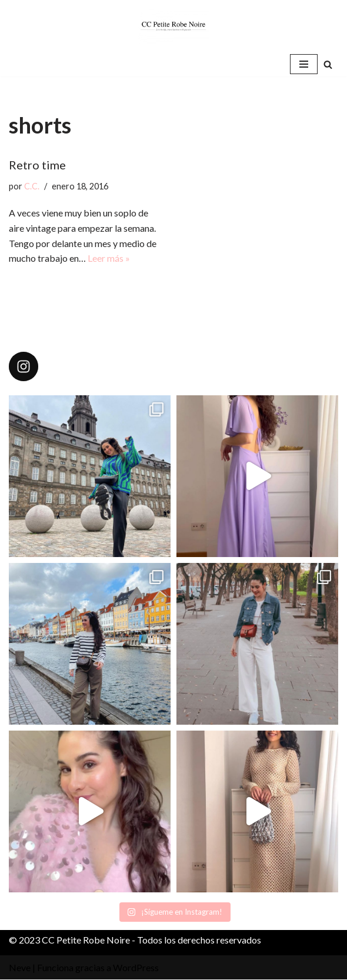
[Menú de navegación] (304, 64)
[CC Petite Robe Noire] (174, 26)
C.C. (32, 186)
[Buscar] (328, 64)
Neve (20, 967)
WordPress (136, 967)
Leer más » (109, 258)
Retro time (37, 165)
